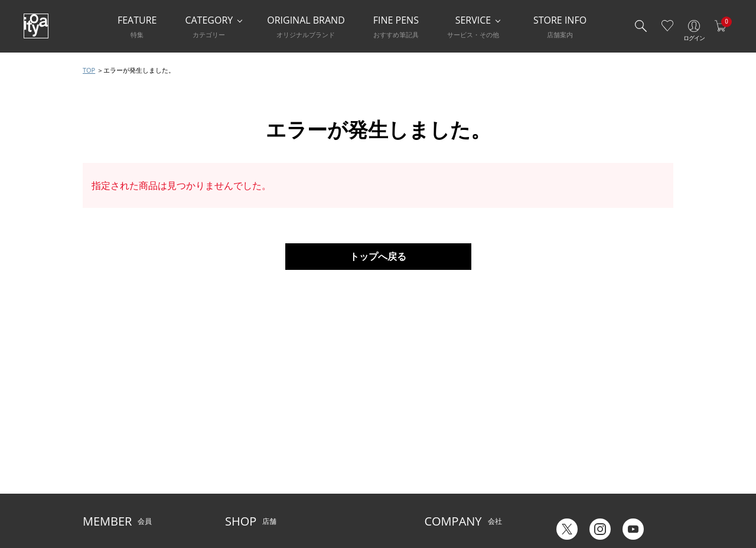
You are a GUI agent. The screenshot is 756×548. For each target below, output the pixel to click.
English (614, 500)
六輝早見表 (568, 437)
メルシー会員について (118, 447)
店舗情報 (324, 447)
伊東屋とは (442, 430)
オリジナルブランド (456, 447)
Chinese (660, 500)
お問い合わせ (104, 466)
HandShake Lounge (257, 466)
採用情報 (438, 483)
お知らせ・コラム (338, 466)
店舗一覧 (239, 430)
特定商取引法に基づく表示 (125, 502)
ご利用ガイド (104, 430)
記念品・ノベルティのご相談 (470, 466)
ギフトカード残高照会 (586, 455)
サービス (324, 430)
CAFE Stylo (242, 483)
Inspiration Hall (250, 447)
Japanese (565, 500)
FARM (234, 502)
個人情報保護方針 (111, 483)
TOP (89, 70)
